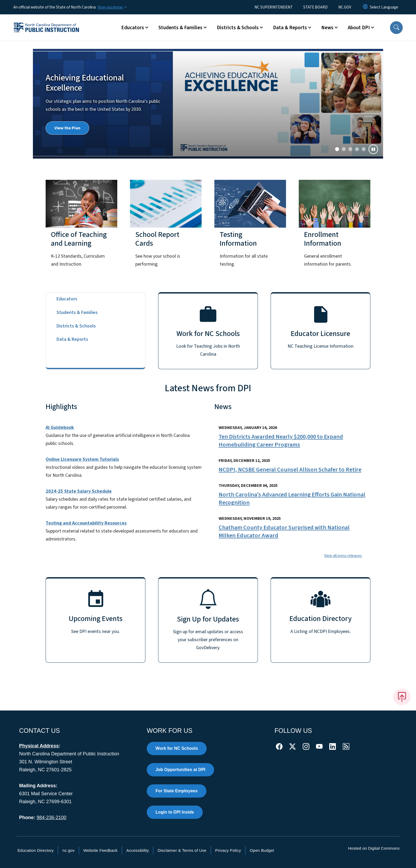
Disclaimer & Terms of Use (182, 850)
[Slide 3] (357, 149)
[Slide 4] (364, 149)
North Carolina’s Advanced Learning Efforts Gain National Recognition (292, 499)
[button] (396, 28)
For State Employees (176, 791)
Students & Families (77, 312)
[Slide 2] (350, 149)
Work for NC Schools (177, 748)
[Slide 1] (344, 149)
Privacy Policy (228, 850)
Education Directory (36, 850)
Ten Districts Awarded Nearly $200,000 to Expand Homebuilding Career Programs (281, 441)
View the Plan (67, 128)
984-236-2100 (51, 818)
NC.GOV (345, 7)
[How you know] (112, 7)
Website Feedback (100, 850)
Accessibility (138, 850)
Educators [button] (133, 28)
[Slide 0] (337, 149)
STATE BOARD (315, 7)
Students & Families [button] (180, 28)
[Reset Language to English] (365, 7)
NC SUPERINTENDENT (274, 7)
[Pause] (373, 149)
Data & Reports (72, 339)
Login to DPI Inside (175, 812)
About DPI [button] (359, 28)
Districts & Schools (76, 326)
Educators (67, 299)
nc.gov (68, 850)
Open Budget (262, 850)
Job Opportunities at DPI (180, 770)
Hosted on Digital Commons (374, 848)
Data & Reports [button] (290, 28)
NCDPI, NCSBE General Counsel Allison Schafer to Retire (290, 470)
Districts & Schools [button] (238, 28)
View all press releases (343, 556)
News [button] (327, 28)
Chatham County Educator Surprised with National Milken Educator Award (284, 531)
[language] (384, 7)
